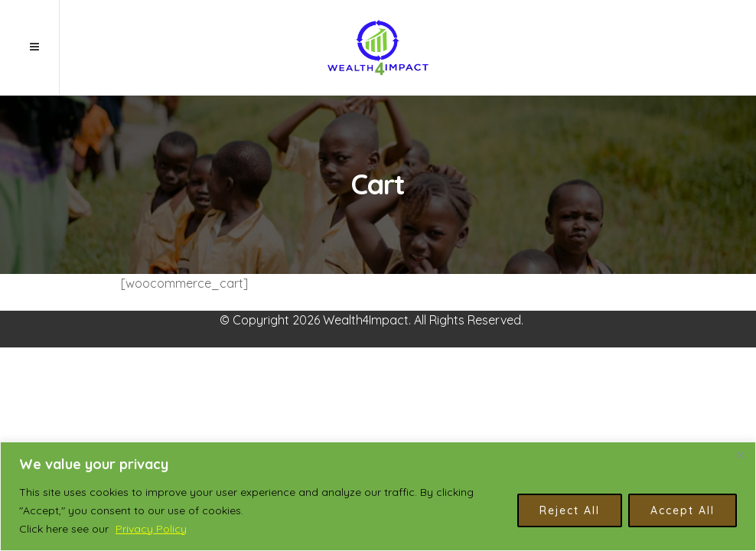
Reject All (570, 510)
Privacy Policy (151, 529)
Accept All (683, 510)
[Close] (740, 455)
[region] (378, 496)
